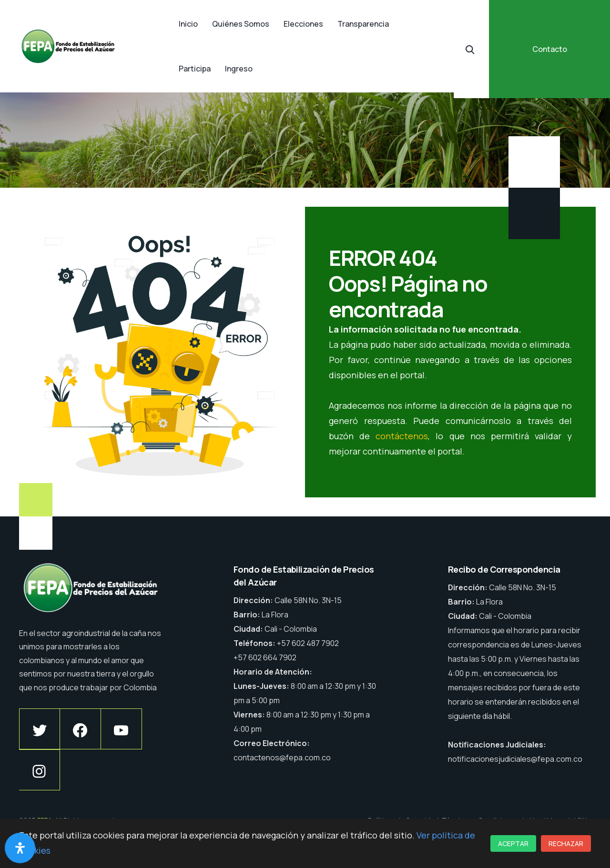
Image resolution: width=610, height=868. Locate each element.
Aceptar (513, 843)
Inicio (188, 24)
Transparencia (363, 24)
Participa (195, 69)
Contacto (550, 49)
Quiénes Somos (241, 24)
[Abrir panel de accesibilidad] (20, 848)
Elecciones (303, 24)
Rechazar (566, 843)
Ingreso (239, 69)
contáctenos (402, 436)
